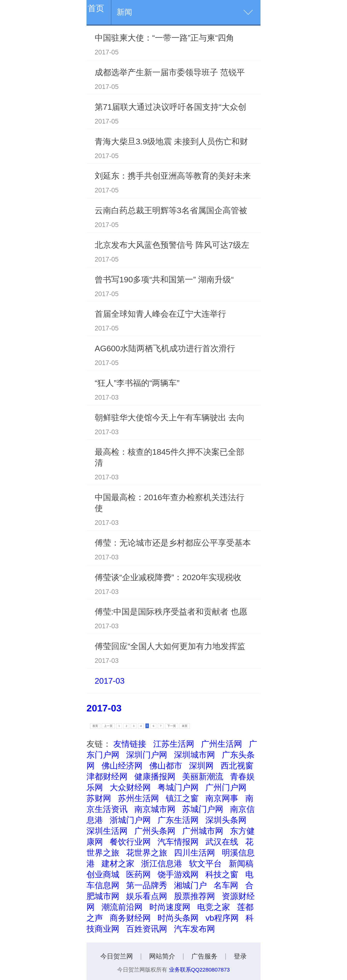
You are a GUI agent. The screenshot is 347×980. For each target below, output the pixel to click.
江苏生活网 (174, 744)
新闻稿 (241, 863)
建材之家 (118, 863)
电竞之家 (214, 907)
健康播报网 (155, 776)
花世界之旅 (147, 853)
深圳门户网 (147, 755)
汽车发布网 (195, 929)
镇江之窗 (182, 798)
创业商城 (103, 874)
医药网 (138, 874)
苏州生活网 (138, 798)
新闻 (124, 12)
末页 (185, 726)
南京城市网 (155, 809)
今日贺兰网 (117, 956)
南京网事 (222, 798)
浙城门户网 (130, 820)
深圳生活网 (107, 831)
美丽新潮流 (203, 776)
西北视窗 (237, 766)
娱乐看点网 (147, 896)
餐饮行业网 (130, 842)
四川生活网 (195, 853)
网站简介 (162, 956)
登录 (240, 956)
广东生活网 (178, 820)
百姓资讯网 (147, 929)
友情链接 (130, 744)
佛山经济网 (122, 766)
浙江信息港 (162, 863)
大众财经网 (130, 787)
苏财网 (99, 798)
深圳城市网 (195, 755)
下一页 (172, 726)
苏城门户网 (203, 809)
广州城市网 (203, 831)
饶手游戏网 (178, 874)
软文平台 (205, 863)
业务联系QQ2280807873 (199, 970)
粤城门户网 (178, 787)
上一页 (108, 726)
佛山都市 (166, 766)
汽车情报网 (178, 842)
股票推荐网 (195, 896)
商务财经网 (130, 918)
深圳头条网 (226, 820)
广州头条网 (155, 831)
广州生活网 (222, 744)
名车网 (226, 885)
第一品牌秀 (147, 885)
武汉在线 (222, 842)
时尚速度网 (170, 907)
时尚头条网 (178, 918)
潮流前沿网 (122, 907)
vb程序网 (222, 918)
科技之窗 (222, 874)
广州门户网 (226, 787)
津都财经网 (107, 776)
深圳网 (201, 766)
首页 (96, 8)
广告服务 (204, 956)
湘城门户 (190, 885)
